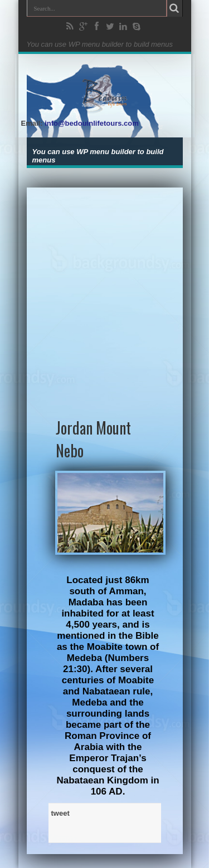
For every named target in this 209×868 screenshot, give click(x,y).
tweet (60, 813)
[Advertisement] (104, 292)
